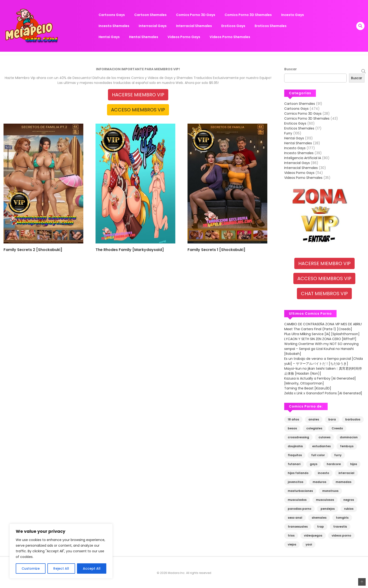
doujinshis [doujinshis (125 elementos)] (295, 446)
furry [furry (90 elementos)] (338, 455)
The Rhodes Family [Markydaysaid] (130, 250)
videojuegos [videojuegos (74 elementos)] (313, 535)
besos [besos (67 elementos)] (292, 428)
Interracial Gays (153, 26)
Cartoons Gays (112, 15)
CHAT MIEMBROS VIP (324, 294)
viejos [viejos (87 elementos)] (292, 544)
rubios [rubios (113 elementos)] (349, 509)
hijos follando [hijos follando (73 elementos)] (298, 473)
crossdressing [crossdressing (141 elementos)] (298, 437)
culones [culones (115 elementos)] (324, 437)
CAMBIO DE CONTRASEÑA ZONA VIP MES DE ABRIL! (323, 324)
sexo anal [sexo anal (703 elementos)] (295, 518)
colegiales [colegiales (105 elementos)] (314, 428)
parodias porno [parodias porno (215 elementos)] (299, 509)
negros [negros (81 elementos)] (349, 500)
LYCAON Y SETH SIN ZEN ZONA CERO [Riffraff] (320, 339)
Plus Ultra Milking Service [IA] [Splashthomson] (322, 334)
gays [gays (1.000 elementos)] (314, 464)
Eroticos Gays (233, 26)
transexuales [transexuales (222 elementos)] (298, 527)
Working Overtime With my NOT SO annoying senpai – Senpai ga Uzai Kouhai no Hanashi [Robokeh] (321, 349)
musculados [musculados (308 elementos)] (297, 500)
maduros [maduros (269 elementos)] (319, 482)
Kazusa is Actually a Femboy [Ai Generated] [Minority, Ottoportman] (320, 381)
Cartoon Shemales (150, 15)
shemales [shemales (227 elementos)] (319, 518)
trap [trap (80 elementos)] (320, 527)
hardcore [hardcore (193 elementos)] (334, 464)
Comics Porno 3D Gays (196, 15)
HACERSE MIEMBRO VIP (138, 95)
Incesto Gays (293, 15)
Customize (31, 568)
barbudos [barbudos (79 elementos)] (353, 419)
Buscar (291, 69)
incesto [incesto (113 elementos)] (323, 473)
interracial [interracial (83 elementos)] (346, 473)
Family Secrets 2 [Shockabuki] (33, 250)
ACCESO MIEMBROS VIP (138, 110)
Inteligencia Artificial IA (303, 158)
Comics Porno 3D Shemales (248, 15)
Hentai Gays (109, 37)
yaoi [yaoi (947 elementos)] (309, 544)
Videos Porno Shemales (230, 37)
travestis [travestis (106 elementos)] (340, 527)
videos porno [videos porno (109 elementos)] (341, 535)
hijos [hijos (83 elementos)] (354, 464)
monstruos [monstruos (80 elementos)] (330, 491)
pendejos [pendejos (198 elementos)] (328, 509)
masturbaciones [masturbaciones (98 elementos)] (300, 491)
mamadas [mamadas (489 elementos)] (343, 482)
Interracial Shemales (194, 26)
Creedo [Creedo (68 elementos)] (337, 428)
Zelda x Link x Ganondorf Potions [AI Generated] (323, 393)
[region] (61, 551)
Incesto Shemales (114, 26)
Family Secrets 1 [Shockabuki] (216, 250)
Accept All (92, 568)
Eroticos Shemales (271, 26)
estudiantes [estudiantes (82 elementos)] (321, 446)
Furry (288, 133)
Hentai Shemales (144, 37)
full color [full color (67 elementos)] (318, 455)
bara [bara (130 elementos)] (332, 419)
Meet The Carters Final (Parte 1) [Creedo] (318, 329)
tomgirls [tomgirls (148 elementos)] (342, 518)
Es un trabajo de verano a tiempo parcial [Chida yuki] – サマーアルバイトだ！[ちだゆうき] (324, 361)
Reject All (61, 568)
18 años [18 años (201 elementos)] (293, 419)
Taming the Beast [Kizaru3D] (308, 388)
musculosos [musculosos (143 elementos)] (325, 500)
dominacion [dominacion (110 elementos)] (349, 437)
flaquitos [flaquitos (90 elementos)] (295, 455)
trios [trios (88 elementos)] (291, 535)
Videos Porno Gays (184, 37)
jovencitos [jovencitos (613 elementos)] (295, 482)
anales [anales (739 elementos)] (314, 419)
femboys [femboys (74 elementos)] (347, 446)
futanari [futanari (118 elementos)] (294, 464)
